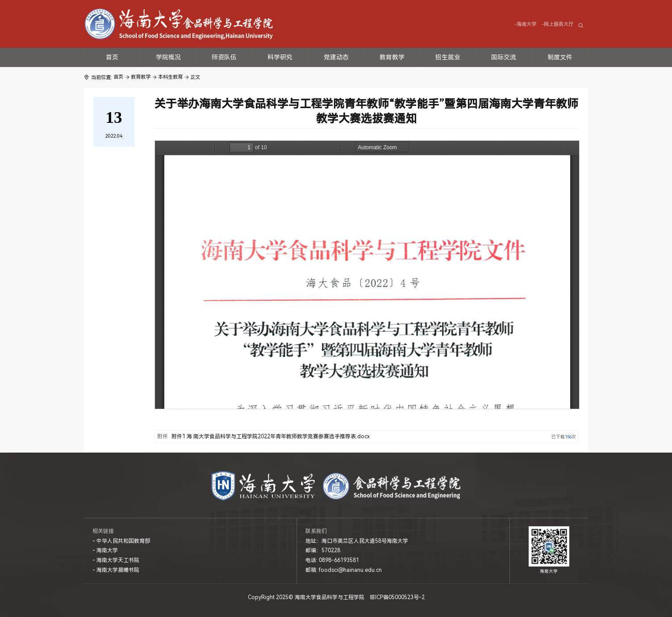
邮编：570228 (323, 550)
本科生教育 (170, 77)
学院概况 (168, 57)
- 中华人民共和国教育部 (121, 541)
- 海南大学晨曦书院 (116, 570)
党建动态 (336, 57)
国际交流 (504, 57)
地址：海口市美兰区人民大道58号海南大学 (357, 541)
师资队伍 (224, 57)
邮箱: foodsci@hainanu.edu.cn (344, 570)
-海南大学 (525, 24)
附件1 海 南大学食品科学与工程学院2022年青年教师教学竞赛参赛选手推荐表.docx (271, 437)
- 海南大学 (105, 550)
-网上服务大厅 (557, 24)
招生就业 (448, 57)
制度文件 (560, 57)
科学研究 (280, 57)
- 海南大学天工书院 (116, 560)
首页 (112, 57)
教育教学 (392, 57)
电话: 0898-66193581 (332, 560)
